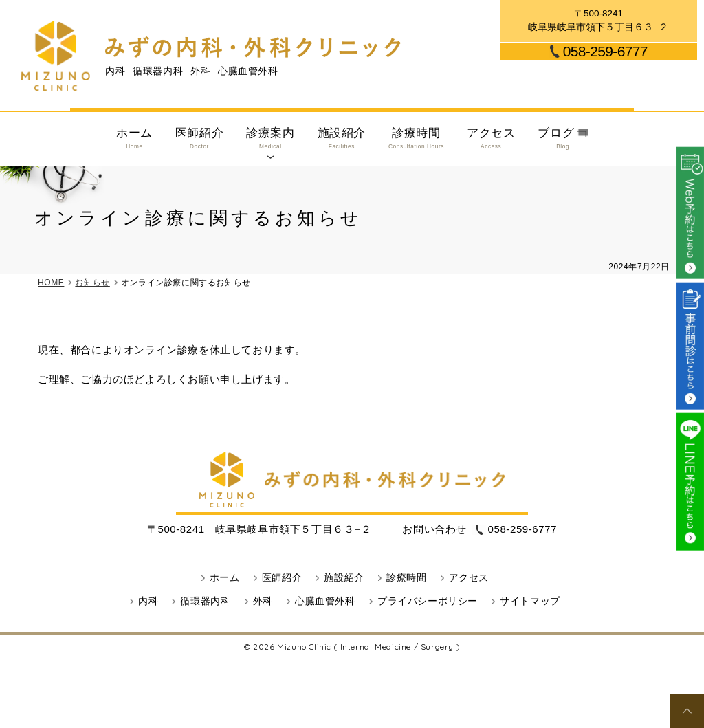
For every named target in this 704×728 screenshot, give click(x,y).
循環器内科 (205, 601)
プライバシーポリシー (428, 601)
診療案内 (270, 139)
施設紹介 (342, 139)
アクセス (491, 139)
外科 (263, 601)
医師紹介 (199, 139)
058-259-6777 (605, 51)
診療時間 (416, 139)
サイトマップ (530, 601)
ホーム (134, 139)
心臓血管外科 (325, 601)
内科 (148, 601)
